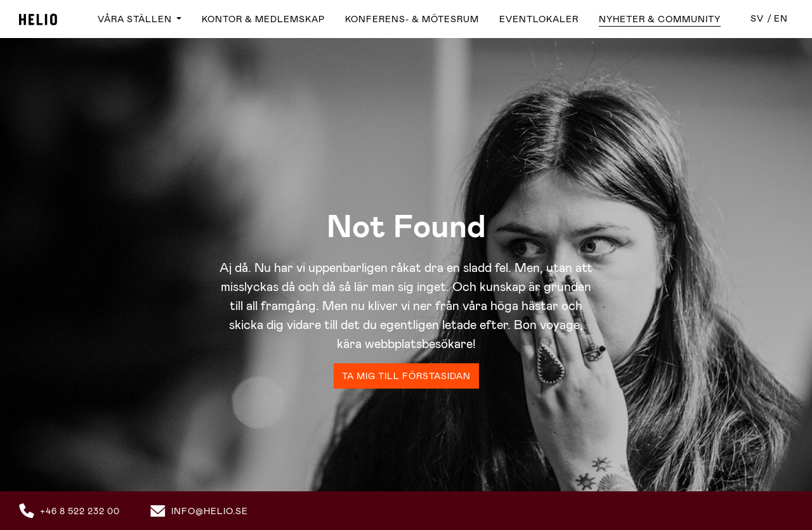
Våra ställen (136, 19)
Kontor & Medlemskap (263, 19)
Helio (38, 19)
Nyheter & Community (660, 19)
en (781, 18)
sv (757, 18)
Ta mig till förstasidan (406, 376)
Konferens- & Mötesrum (412, 19)
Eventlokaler (539, 19)
